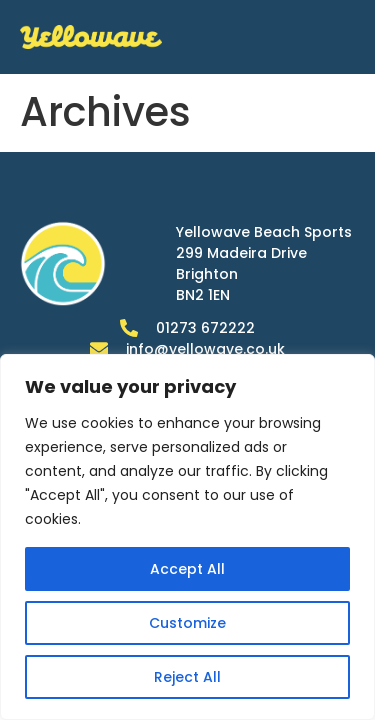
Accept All (187, 569)
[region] (187, 537)
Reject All (187, 677)
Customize (187, 623)
